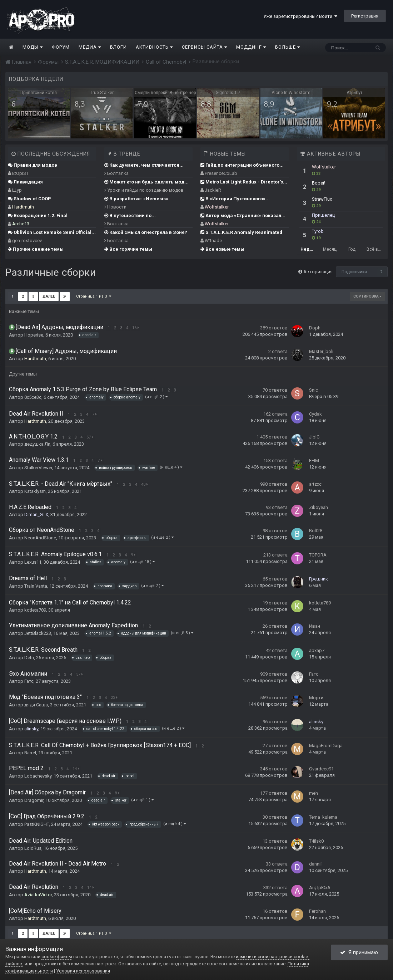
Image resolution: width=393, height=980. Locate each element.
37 (79, 674)
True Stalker (102, 93)
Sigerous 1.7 (228, 93)
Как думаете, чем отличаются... (144, 165)
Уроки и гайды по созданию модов (144, 190)
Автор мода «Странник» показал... (243, 215)
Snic (314, 390)
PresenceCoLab (221, 173)
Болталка (116, 173)
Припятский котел (39, 93)
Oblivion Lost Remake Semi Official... (52, 232)
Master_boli (321, 351)
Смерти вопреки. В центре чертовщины (165, 93)
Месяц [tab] (330, 249)
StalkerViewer (38, 468)
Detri (29, 658)
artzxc (315, 484)
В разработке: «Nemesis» (136, 199)
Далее (49, 296)
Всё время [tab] (376, 249)
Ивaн (315, 626)
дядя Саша (36, 705)
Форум (61, 47)
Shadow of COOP (29, 199)
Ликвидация (25, 182)
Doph (315, 328)
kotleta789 (35, 610)
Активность (154, 47)
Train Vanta (36, 586)
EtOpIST (20, 173)
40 (145, 484)
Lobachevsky (38, 776)
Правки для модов (33, 165)
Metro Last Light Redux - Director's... (244, 182)
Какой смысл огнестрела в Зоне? (146, 232)
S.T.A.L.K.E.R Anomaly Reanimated (241, 232)
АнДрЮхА (320, 888)
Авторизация (318, 272)
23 (114, 698)
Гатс (29, 681)
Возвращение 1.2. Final (38, 215)
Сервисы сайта (205, 47)
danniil (316, 864)
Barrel (30, 753)
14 (76, 769)
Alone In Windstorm (291, 93)
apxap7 (317, 650)
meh (314, 793)
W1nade (213, 241)
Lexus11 (33, 562)
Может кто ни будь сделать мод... (146, 182)
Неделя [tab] (309, 249)
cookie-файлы (57, 957)
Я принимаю (359, 952)
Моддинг (251, 47)
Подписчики (354, 272)
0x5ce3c (33, 397)
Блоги (118, 47)
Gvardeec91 (321, 769)
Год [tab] (352, 249)
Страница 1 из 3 (94, 296)
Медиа (90, 47)
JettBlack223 (38, 633)
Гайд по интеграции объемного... (242, 165)
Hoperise (34, 335)
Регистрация (365, 16)
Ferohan (317, 911)
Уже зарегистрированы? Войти (300, 16)
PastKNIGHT (37, 824)
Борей (319, 183)
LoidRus (33, 848)
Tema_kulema (323, 817)
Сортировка (367, 296)
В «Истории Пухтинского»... (235, 199)
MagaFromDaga (326, 746)
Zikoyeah (319, 507)
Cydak (315, 414)
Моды (33, 47)
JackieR (213, 190)
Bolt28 (316, 531)
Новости (115, 207)
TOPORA (318, 555)
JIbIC (314, 437)
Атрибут (354, 93)
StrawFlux (322, 199)
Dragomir (34, 800)
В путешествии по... (130, 215)
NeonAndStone (40, 538)
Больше (288, 47)
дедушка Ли (37, 444)
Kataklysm (35, 491)
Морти (316, 698)
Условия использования (83, 971)
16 (136, 328)
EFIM (314, 460)
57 (90, 437)
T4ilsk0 (316, 841)
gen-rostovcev (27, 241)
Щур (17, 190)
